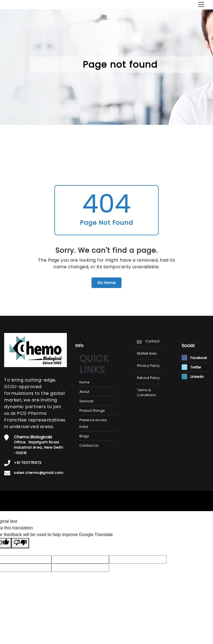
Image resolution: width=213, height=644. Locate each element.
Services (86, 401)
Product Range (92, 411)
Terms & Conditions (146, 392)
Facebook (194, 358)
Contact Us (89, 445)
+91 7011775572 (28, 463)
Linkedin (193, 377)
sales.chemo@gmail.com (39, 473)
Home (84, 382)
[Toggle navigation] (201, 5)
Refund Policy (148, 378)
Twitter (191, 367)
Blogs (84, 436)
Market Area (147, 353)
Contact (152, 341)
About (84, 392)
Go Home (106, 283)
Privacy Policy (148, 366)
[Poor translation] (20, 543)
